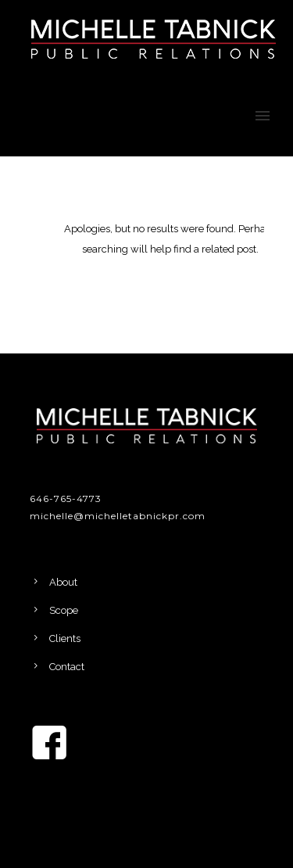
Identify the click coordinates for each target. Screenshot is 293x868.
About (63, 582)
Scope (64, 610)
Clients (65, 638)
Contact (67, 667)
